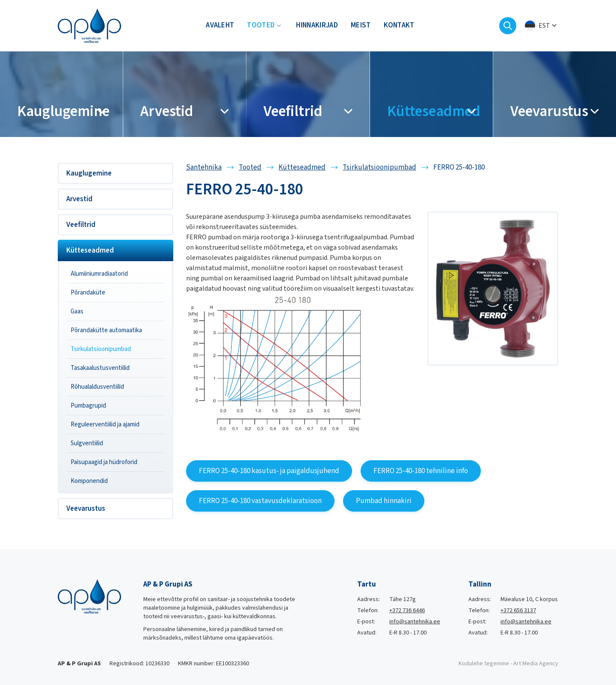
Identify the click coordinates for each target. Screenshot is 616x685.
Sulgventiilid (87, 443)
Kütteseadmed (90, 250)
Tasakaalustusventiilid (100, 368)
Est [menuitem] (544, 26)
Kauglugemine (89, 173)
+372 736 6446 (407, 611)
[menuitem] (542, 26)
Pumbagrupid (88, 406)
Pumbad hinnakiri (384, 501)
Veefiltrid (81, 225)
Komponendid (89, 481)
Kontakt (399, 26)
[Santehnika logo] (89, 25)
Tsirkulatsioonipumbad (101, 349)
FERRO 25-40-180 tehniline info (421, 471)
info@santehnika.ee (415, 622)
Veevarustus (86, 509)
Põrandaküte (88, 293)
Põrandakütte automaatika (106, 330)
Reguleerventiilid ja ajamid (105, 424)
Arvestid (79, 199)
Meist (361, 26)
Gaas (77, 311)
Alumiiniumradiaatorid (99, 274)
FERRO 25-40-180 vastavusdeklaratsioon (260, 501)
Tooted (261, 26)
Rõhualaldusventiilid (97, 387)
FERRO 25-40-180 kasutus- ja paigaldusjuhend (269, 471)
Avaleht (220, 26)
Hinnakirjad (317, 26)
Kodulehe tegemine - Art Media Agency (508, 664)
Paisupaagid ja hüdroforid (104, 462)
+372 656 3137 (518, 611)
